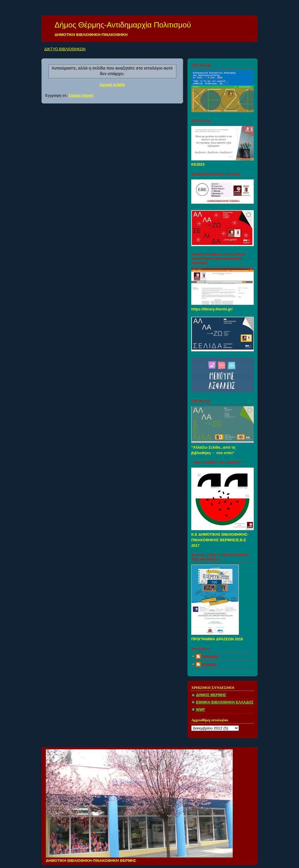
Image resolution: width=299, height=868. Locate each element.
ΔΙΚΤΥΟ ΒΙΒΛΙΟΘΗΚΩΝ (65, 49)
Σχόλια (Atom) (81, 96)
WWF (201, 710)
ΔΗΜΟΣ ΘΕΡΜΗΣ (211, 695)
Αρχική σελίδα (112, 85)
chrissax (209, 664)
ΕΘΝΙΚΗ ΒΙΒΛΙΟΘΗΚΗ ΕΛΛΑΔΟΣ (225, 702)
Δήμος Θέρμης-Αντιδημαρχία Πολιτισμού (123, 25)
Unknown (210, 656)
